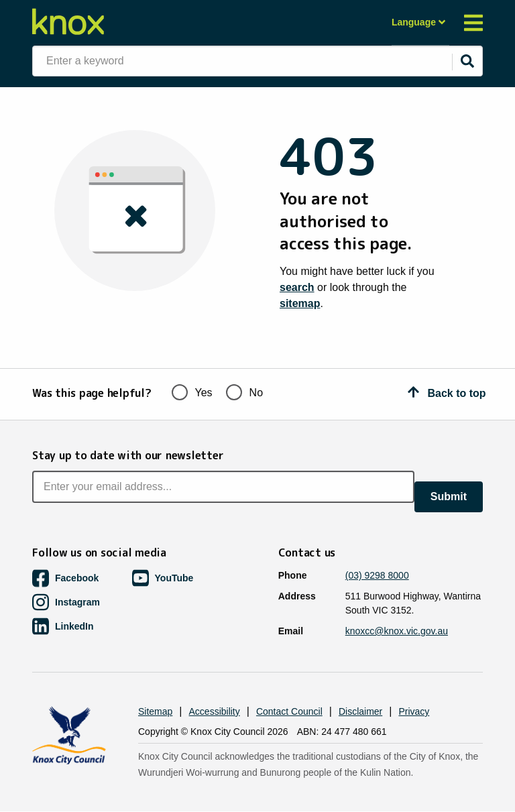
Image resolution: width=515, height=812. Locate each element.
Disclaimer (360, 711)
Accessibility (215, 711)
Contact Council (289, 711)
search (297, 287)
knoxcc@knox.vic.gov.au (397, 631)
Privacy (414, 711)
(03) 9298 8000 (377, 575)
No (244, 391)
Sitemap (155, 711)
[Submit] (467, 61)
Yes (192, 391)
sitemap (300, 303)
